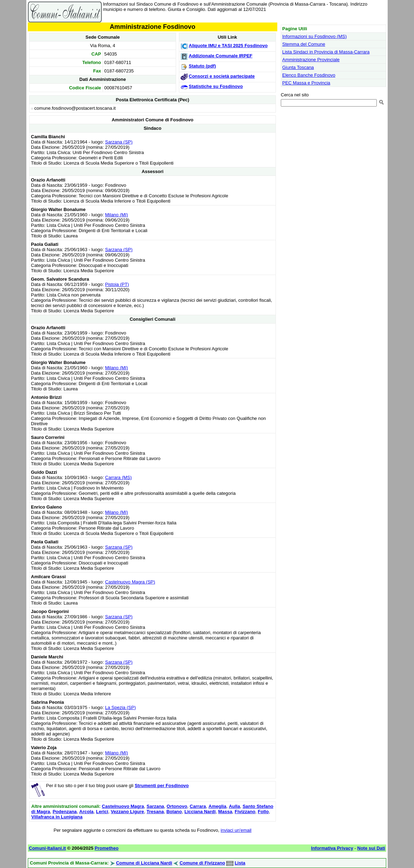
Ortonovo (177, 806)
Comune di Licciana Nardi (144, 863)
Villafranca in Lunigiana (57, 817)
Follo (263, 812)
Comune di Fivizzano (202, 863)
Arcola (86, 812)
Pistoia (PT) (117, 284)
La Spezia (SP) (120, 707)
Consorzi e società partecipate (222, 76)
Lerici (102, 812)
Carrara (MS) (118, 477)
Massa (225, 812)
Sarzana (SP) (119, 142)
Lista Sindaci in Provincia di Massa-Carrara (326, 52)
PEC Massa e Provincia (306, 83)
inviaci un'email (236, 830)
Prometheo (106, 848)
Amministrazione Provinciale (311, 60)
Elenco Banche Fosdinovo (309, 75)
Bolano (174, 812)
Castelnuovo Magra (123, 806)
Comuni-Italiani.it (47, 848)
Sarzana (155, 806)
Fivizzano (245, 812)
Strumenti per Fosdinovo (162, 786)
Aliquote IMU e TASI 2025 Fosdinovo (228, 46)
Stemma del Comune (304, 44)
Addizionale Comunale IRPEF (221, 56)
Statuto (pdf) (202, 66)
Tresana (155, 812)
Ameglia (217, 806)
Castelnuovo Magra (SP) (130, 582)
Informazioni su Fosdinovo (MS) (315, 36)
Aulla (234, 806)
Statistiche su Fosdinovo (216, 86)
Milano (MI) (117, 215)
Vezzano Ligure (127, 812)
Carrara (198, 806)
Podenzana (65, 812)
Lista (240, 863)
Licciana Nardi (200, 812)
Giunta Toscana (298, 67)
